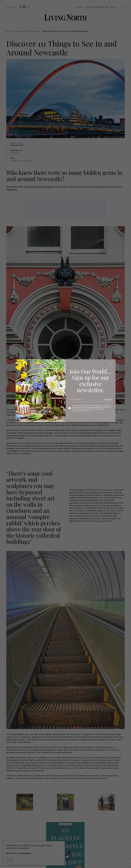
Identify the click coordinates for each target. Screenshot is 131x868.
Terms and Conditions (93, 407)
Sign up (108, 399)
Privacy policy (77, 407)
